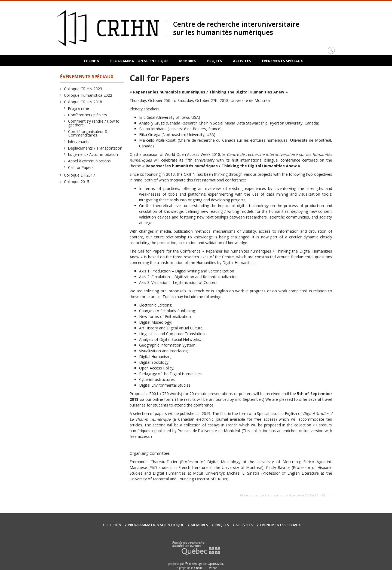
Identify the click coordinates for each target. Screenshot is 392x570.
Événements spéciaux (282, 61)
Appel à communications (90, 161)
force (196, 564)
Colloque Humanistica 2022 (88, 95)
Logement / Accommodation (93, 154)
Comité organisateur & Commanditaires (88, 133)
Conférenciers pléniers (88, 115)
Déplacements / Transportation (95, 148)
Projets (215, 61)
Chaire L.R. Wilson (206, 568)
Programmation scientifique (139, 61)
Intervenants (79, 142)
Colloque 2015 (77, 182)
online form (163, 399)
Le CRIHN (92, 61)
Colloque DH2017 (80, 175)
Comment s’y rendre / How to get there (94, 123)
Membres (188, 61)
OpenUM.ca (215, 564)
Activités (242, 61)
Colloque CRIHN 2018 (83, 102)
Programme (79, 108)
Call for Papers (81, 167)
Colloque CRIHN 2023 (83, 89)
